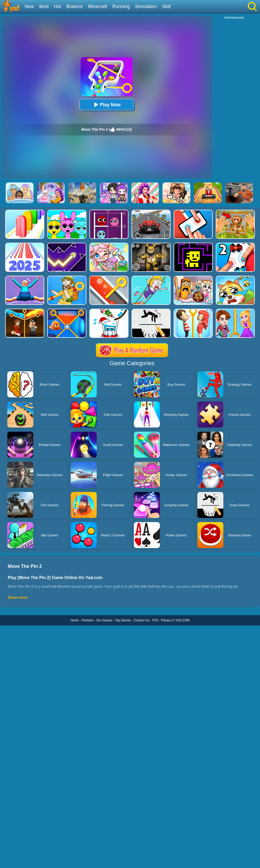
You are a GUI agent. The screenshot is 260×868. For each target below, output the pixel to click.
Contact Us (141, 620)
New (29, 6)
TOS (155, 620)
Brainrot (74, 6)
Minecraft (97, 6)
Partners (87, 620)
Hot (57, 6)
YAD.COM (182, 620)
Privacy (166, 620)
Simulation (146, 6)
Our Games (104, 620)
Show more (18, 597)
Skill (166, 6)
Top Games (123, 620)
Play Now (107, 105)
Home (75, 620)
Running (121, 6)
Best (44, 6)
